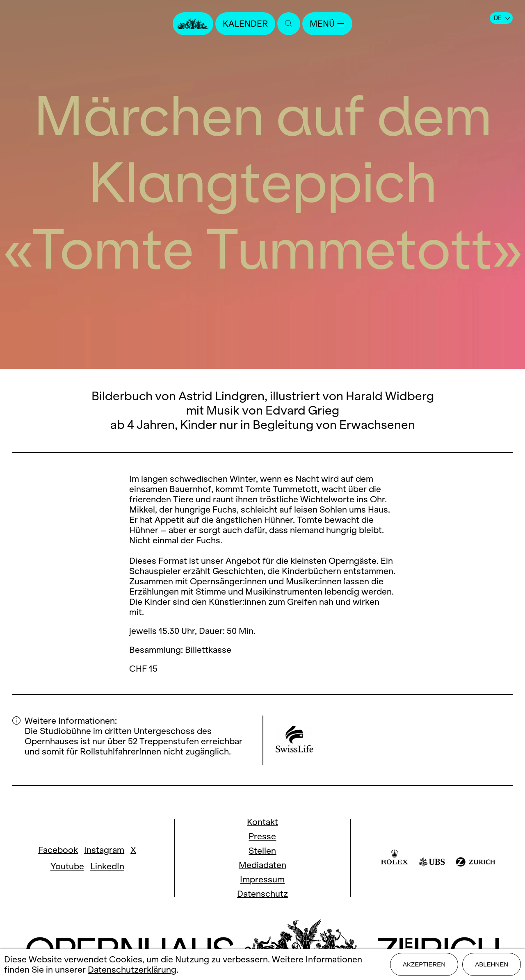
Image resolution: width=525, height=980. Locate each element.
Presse (262, 836)
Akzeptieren (424, 964)
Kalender (245, 24)
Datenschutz (262, 894)
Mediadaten (262, 865)
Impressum (262, 879)
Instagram (104, 850)
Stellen (262, 851)
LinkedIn (107, 866)
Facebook (58, 850)
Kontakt (262, 822)
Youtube (67, 866)
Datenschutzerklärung (132, 970)
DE (502, 18)
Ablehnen (492, 964)
